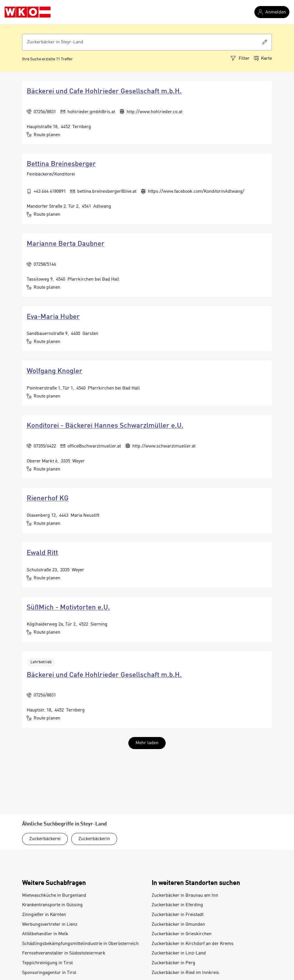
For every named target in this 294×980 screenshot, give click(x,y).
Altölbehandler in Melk (45, 934)
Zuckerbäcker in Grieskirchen (182, 934)
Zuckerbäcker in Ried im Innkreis (185, 973)
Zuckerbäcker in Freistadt (178, 915)
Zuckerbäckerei (45, 839)
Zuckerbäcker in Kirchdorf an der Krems (193, 944)
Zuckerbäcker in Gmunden (178, 925)
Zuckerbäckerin (94, 839)
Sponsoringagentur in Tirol (49, 973)
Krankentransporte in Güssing (52, 905)
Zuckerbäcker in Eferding (177, 905)
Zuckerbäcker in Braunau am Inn (185, 896)
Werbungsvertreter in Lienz (50, 925)
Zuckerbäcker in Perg (173, 963)
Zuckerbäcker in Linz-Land (179, 953)
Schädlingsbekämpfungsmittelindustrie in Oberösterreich (80, 944)
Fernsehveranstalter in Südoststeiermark (64, 953)
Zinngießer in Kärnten (44, 915)
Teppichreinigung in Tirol (48, 963)
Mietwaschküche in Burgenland (54, 896)
